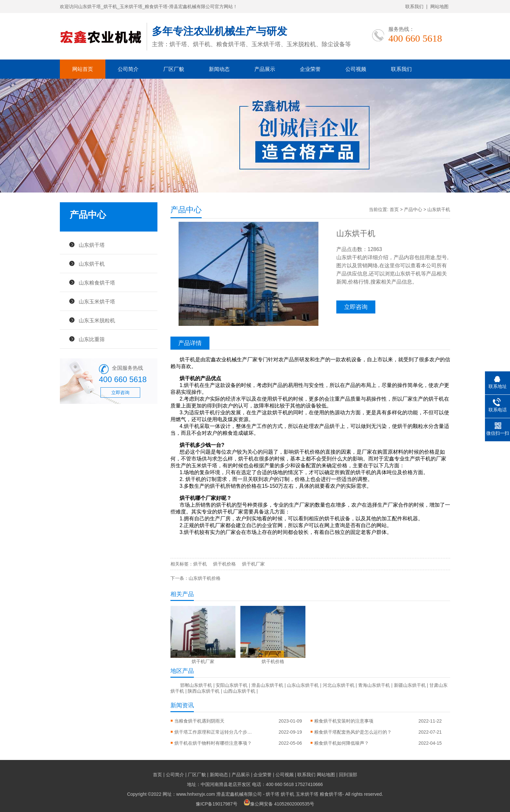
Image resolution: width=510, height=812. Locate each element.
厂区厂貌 (174, 69)
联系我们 (414, 7)
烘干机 (200, 564)
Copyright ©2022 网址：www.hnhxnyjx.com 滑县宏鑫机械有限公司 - (197, 794)
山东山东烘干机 (303, 685)
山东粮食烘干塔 (97, 283)
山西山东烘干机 (239, 691)
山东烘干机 (92, 264)
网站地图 (439, 7)
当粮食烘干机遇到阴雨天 (199, 721)
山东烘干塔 (92, 245)
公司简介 (128, 69)
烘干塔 (273, 794)
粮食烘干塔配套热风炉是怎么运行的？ (353, 732)
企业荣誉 (310, 69)
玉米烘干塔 (307, 794)
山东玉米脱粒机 (97, 320)
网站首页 (83, 69)
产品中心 (413, 209)
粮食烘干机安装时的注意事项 (344, 721)
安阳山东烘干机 (232, 685)
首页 (394, 209)
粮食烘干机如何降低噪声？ (342, 743)
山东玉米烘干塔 (97, 301)
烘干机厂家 (253, 564)
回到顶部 (348, 775)
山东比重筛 (92, 339)
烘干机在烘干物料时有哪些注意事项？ (213, 743)
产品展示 (265, 69)
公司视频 (356, 69)
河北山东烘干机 (339, 685)
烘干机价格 (224, 564)
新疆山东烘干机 (410, 685)
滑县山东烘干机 (267, 685)
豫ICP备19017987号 (217, 804)
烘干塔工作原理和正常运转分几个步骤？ (213, 732)
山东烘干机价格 (205, 578)
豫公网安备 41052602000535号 (279, 804)
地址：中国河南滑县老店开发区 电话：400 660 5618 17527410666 (255, 784)
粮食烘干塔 (331, 794)
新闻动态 (219, 69)
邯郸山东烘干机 (196, 685)
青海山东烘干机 (374, 685)
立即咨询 (120, 393)
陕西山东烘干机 (204, 691)
